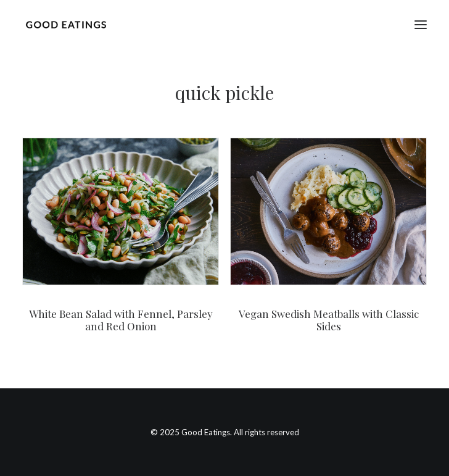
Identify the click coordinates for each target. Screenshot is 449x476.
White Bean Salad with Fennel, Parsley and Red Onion (121, 320)
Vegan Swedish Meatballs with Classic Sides (329, 320)
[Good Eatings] (66, 24)
